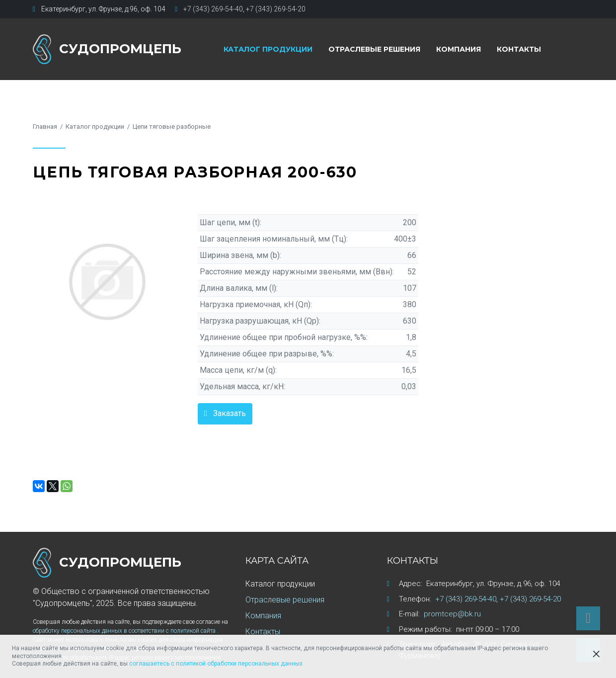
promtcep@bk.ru (452, 614)
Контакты (519, 49)
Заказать (230, 413)
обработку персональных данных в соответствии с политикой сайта (125, 631)
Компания (459, 49)
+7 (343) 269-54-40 (213, 9)
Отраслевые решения (374, 49)
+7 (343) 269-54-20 (276, 9)
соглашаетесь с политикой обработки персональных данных (216, 664)
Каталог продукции (268, 49)
